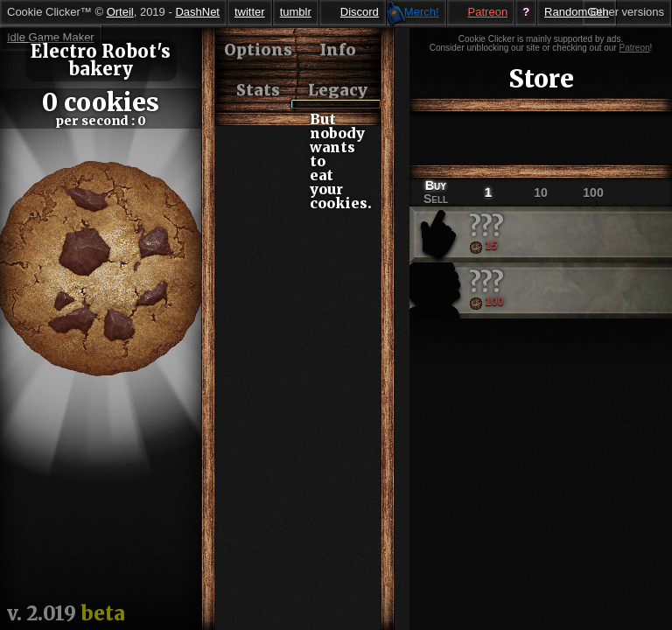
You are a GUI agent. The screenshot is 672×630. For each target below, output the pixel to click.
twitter (250, 12)
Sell (436, 199)
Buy (436, 185)
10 (541, 192)
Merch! (422, 12)
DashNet (197, 12)
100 (593, 192)
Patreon (488, 12)
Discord (360, 12)
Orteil (120, 12)
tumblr (296, 12)
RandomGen (577, 12)
